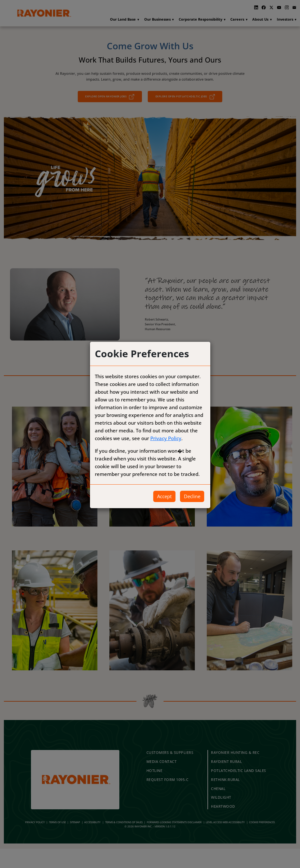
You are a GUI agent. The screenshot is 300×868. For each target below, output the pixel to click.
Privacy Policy (166, 438)
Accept (164, 496)
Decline (192, 496)
